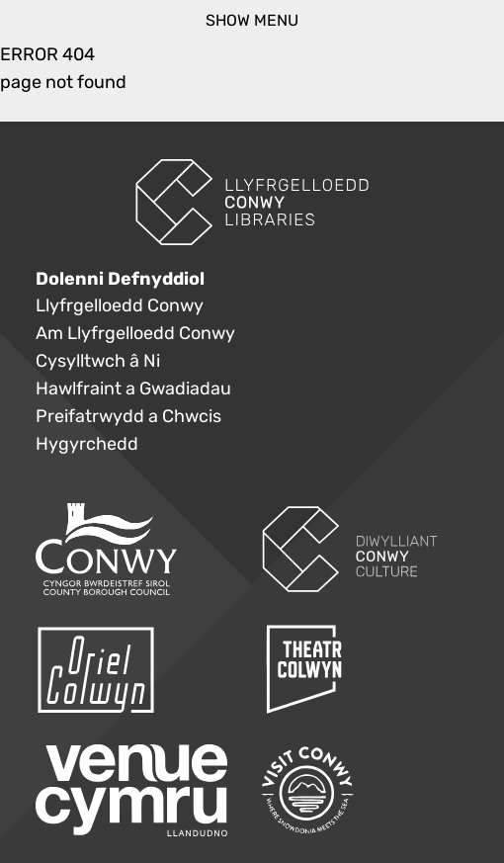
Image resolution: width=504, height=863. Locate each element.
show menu (252, 20)
